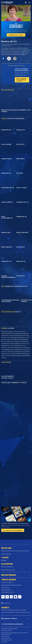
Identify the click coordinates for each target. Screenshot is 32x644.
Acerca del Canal (6, 554)
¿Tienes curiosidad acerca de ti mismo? (22, 70)
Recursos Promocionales (8, 570)
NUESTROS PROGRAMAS (9, 575)
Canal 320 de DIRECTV (7, 582)
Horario (4, 560)
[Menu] (29, 3)
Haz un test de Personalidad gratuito (21, 80)
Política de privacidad (6, 640)
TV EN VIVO (5, 557)
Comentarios (7, 603)
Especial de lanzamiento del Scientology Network (15, 551)
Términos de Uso (5, 636)
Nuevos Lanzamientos (7, 567)
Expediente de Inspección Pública (9, 629)
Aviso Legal (4, 642)
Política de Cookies (6, 638)
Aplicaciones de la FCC (7, 630)
